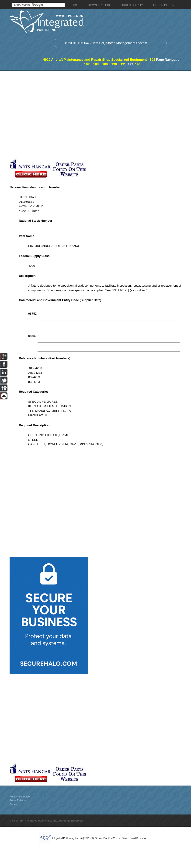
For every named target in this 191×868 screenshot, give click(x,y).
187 (87, 64)
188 (96, 64)
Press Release (18, 800)
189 (105, 64)
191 (123, 64)
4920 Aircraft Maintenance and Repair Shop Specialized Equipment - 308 (99, 60)
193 (138, 64)
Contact (14, 804)
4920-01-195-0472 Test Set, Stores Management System (106, 43)
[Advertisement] (49, 115)
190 (114, 64)
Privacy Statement (20, 797)
